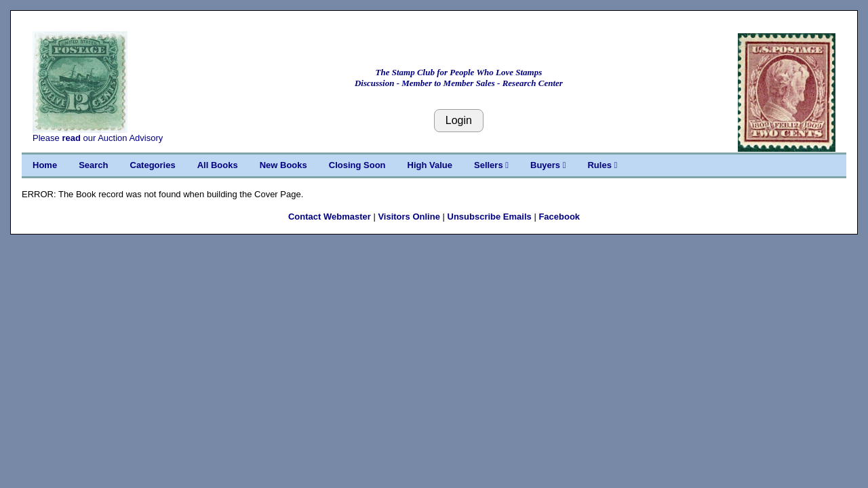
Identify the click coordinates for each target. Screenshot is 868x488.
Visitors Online (409, 217)
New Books (283, 165)
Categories (153, 165)
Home (45, 165)
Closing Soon (357, 165)
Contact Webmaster (330, 217)
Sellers (491, 165)
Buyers (548, 165)
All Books (218, 165)
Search (93, 165)
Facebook (559, 217)
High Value (430, 165)
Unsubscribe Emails (490, 217)
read (71, 138)
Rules (602, 165)
